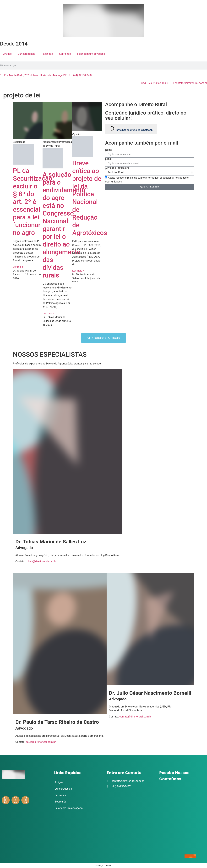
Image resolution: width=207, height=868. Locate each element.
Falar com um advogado (91, 54)
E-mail (109, 159)
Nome (109, 150)
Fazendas (47, 54)
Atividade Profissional (118, 168)
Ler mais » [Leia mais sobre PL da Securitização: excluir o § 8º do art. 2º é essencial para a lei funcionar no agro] (19, 267)
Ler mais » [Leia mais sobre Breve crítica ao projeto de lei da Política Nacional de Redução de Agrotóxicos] (78, 271)
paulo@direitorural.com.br (41, 742)
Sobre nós (65, 54)
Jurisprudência (27, 54)
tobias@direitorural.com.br (41, 561)
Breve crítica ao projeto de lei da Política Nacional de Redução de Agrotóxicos (90, 198)
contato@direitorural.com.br (136, 717)
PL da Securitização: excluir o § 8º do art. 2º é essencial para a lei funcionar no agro (33, 202)
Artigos (7, 54)
